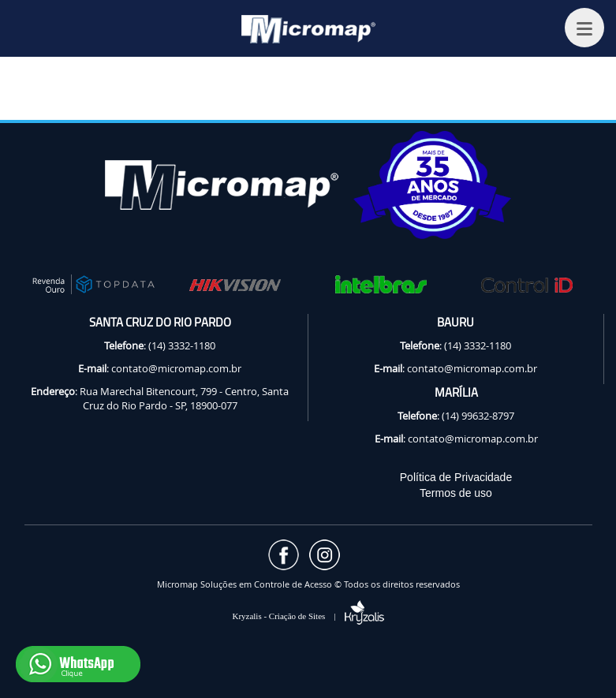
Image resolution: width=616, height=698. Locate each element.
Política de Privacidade (456, 477)
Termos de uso (456, 493)
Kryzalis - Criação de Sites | (308, 616)
